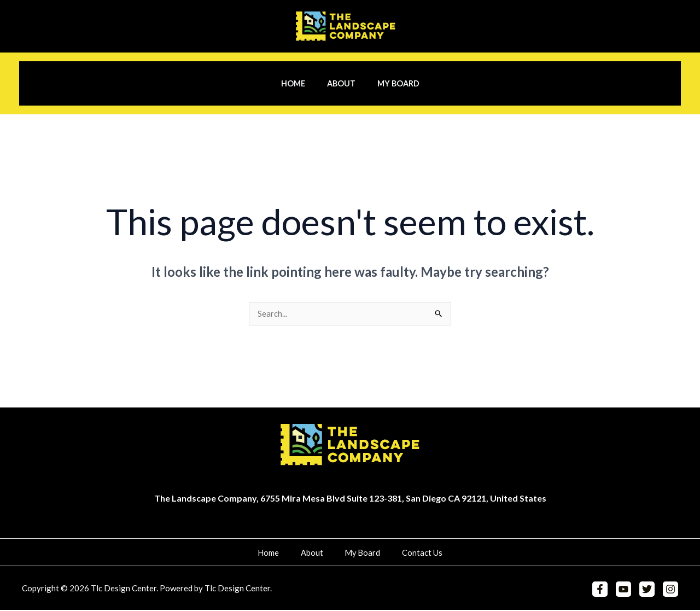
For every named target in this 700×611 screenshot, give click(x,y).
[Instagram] (670, 590)
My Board (392, 83)
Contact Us (410, 553)
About (341, 83)
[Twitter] (649, 590)
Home (299, 83)
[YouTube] (626, 590)
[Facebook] (604, 590)
